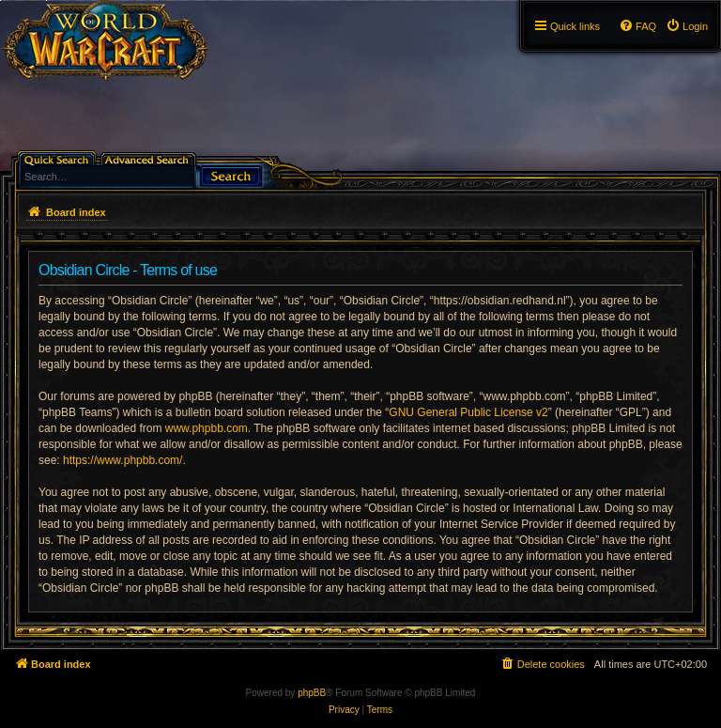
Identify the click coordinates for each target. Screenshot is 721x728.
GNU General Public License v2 (468, 412)
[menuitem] (687, 26)
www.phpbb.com (207, 428)
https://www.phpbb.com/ (123, 460)
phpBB (312, 693)
